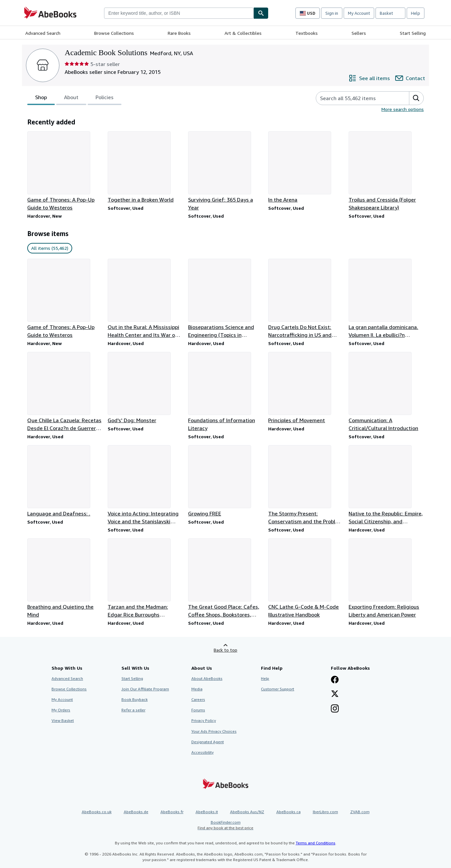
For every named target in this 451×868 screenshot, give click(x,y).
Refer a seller (133, 710)
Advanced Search (43, 33)
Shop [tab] (41, 98)
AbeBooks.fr (172, 812)
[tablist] (74, 98)
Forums (198, 710)
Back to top (225, 650)
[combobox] (179, 13)
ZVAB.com (360, 812)
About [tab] (71, 98)
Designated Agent (208, 742)
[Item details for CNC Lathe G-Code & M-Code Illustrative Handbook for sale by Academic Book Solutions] (306, 578)
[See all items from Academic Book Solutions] (369, 78)
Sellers (359, 33)
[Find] (261, 13)
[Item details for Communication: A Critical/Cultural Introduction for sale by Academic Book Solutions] (386, 392)
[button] (416, 98)
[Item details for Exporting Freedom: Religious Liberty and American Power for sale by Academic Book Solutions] (386, 578)
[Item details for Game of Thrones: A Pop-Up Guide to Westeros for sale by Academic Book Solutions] (65, 171)
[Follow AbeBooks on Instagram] (335, 709)
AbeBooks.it (207, 812)
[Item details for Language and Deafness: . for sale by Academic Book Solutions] (65, 481)
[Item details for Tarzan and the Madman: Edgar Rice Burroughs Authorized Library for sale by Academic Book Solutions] (145, 578)
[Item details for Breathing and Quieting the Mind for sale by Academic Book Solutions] (65, 578)
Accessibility (203, 752)
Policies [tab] (105, 98)
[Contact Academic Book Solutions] (410, 78)
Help (416, 13)
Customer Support (278, 689)
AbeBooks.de (136, 812)
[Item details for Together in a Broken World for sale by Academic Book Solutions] (145, 167)
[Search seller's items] (356, 98)
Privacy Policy (204, 720)
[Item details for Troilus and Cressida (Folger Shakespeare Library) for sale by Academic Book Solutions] (386, 171)
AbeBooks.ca (289, 812)
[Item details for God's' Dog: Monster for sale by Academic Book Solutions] (145, 388)
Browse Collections (114, 33)
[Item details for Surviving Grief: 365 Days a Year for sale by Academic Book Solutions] (226, 171)
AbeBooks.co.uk (97, 812)
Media (197, 689)
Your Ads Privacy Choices (214, 731)
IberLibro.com (325, 812)
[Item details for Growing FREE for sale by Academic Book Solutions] (226, 481)
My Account (359, 13)
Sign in (332, 13)
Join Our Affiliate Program (145, 689)
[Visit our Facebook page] (335, 680)
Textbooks (307, 33)
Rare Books (179, 33)
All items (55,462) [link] (50, 248)
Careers (198, 699)
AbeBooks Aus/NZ (247, 812)
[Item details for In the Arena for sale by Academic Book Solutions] (306, 167)
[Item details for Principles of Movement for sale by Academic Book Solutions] (306, 388)
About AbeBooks (207, 678)
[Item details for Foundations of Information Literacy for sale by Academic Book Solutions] (226, 392)
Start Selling (413, 33)
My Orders (61, 710)
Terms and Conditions (316, 843)
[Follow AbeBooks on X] (335, 694)
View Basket (63, 720)
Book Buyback (135, 699)
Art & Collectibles (243, 33)
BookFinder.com (225, 825)
